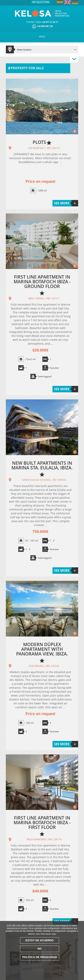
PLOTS (39, 142)
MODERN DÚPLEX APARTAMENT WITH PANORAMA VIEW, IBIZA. (42, 649)
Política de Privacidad (39, 957)
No (40, 949)
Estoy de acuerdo (39, 940)
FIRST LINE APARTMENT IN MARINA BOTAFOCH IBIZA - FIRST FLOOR (42, 822)
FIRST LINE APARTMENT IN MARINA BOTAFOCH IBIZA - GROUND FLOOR (42, 282)
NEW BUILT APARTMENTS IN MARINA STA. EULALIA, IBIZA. (42, 465)
